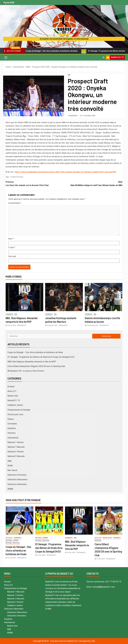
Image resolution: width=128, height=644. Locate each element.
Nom (11, 239)
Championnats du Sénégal (19, 410)
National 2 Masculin (16, 456)
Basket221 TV (14, 400)
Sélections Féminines (17, 475)
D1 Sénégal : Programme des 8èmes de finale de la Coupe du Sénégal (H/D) (41, 357)
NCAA (10, 466)
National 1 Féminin (16, 442)
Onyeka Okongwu (17, 177)
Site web (12, 256)
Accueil (7, 582)
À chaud (11, 387)
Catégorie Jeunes (15, 405)
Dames (11, 419)
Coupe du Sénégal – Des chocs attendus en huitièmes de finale (52, 51)
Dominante (9, 314)
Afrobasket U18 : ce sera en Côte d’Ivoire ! (26, 371)
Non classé (12, 470)
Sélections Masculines (17, 479)
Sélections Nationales (17, 484)
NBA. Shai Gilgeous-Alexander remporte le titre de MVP (32, 362)
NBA (69, 75)
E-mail (12, 247)
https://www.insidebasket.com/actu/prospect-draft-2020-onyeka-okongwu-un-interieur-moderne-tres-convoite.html (65, 172)
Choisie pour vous (15, 414)
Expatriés (12, 428)
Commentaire (15, 203)
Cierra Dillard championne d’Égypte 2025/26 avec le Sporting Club (36, 366)
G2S (93, 641)
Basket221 (74, 116)
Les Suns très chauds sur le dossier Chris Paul (35, 183)
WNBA (10, 489)
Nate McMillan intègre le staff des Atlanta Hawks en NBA (93, 183)
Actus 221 (12, 391)
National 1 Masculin (16, 447)
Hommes (11, 433)
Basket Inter (13, 396)
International (13, 438)
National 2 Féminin (16, 452)
